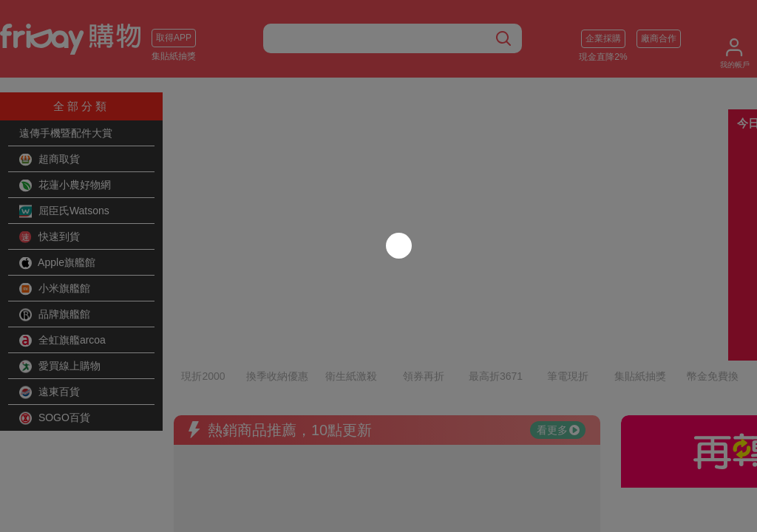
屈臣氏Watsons (64, 211)
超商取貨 (50, 160)
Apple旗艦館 (57, 263)
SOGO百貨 (55, 418)
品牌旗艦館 (55, 315)
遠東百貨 (50, 392)
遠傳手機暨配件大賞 (66, 133)
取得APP (174, 38)
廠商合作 (659, 38)
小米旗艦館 (55, 289)
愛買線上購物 (60, 366)
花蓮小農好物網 (65, 185)
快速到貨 (50, 237)
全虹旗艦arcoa (62, 341)
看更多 (558, 366)
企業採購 (603, 38)
